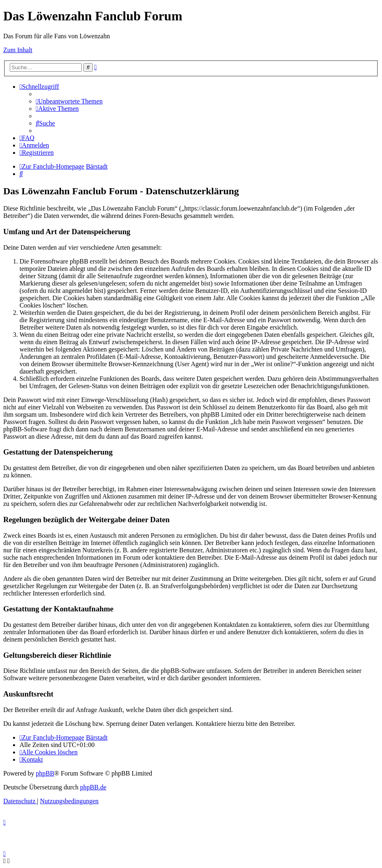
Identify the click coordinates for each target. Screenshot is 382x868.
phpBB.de (93, 787)
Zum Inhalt (18, 50)
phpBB (45, 773)
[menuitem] (69, 101)
